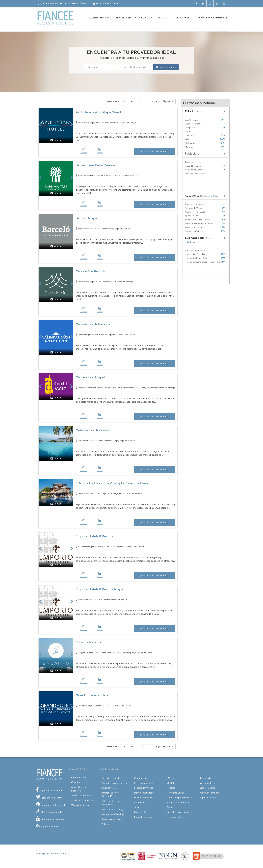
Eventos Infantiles (144, 783)
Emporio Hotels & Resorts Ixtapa (99, 589)
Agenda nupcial (100, 18)
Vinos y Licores (207, 788)
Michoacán (205, 143)
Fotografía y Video (144, 788)
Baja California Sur (205, 124)
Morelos (205, 147)
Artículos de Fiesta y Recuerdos (205, 223)
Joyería (138, 807)
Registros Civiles (176, 793)
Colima (205, 131)
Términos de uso (80, 805)
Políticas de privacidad (83, 800)
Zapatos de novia (209, 797)
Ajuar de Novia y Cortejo (205, 212)
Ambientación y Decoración (205, 219)
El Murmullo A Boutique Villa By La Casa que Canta (112, 483)
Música (171, 778)
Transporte (206, 778)
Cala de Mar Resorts (91, 271)
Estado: (195, 111)
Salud (170, 807)
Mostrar (113, 101)
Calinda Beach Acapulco (94, 324)
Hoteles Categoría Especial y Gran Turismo (205, 262)
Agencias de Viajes (205, 208)
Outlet (170, 783)
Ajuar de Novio (205, 216)
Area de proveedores (106, 4)
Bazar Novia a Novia (112, 819)
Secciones (184, 18)
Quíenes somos (80, 777)
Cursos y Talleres (143, 778)
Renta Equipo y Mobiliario (180, 797)
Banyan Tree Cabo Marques (96, 165)
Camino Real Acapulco (92, 377)
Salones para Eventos (178, 802)
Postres (171, 788)
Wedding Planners (209, 793)
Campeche (205, 127)
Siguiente (168, 101)
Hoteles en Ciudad (144, 793)
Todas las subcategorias (196, 250)
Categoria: (202, 196)
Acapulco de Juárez (205, 170)
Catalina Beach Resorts (93, 430)
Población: (192, 154)
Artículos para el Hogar (205, 227)
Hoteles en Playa (143, 797)
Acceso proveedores (82, 795)
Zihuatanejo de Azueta (205, 173)
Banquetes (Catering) (205, 231)
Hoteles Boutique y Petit (205, 258)
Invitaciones (141, 802)
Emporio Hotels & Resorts (95, 536)
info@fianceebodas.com (50, 853)
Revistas (163, 18)
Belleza (105, 824)
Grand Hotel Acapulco (92, 695)
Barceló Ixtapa (86, 218)
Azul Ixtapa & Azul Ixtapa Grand (98, 112)
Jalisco (205, 139)
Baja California (205, 120)
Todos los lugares (193, 162)
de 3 (157, 101)
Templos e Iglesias (177, 817)
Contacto (76, 782)
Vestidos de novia (209, 783)
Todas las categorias (194, 204)
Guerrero (205, 135)
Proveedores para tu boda (133, 18)
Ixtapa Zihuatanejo (205, 166)
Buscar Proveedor (166, 67)
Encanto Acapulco (89, 642)
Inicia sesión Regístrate (63, 4)
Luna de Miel (141, 812)
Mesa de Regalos (143, 817)
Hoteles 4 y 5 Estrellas (205, 254)
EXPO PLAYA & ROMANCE (213, 18)
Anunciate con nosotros (79, 789)
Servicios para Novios (178, 812)
